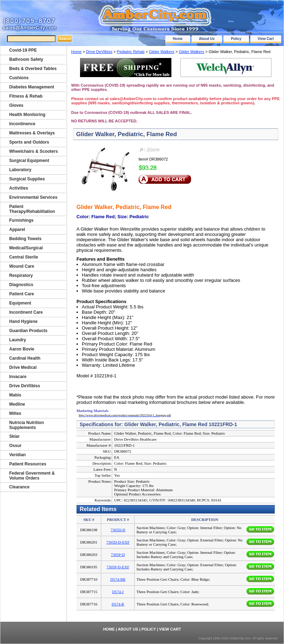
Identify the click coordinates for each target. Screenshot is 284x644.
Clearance (19, 487)
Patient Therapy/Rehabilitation (32, 209)
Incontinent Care (26, 312)
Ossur (15, 446)
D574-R (118, 604)
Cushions (19, 78)
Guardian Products (28, 331)
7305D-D (118, 530)
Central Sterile (24, 257)
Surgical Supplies (27, 179)
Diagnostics (21, 285)
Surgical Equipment (29, 161)
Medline (17, 404)
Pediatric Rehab (131, 52)
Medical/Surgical (26, 248)
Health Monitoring (27, 115)
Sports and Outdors (29, 142)
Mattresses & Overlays (32, 133)
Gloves (16, 105)
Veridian (18, 455)
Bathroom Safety (26, 59)
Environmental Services (33, 197)
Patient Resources (28, 464)
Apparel (17, 230)
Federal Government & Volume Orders (32, 476)
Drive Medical (23, 367)
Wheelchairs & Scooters (33, 151)
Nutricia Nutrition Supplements (27, 425)
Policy (236, 39)
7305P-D (118, 555)
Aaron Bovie (22, 349)
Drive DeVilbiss (99, 52)
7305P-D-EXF (118, 567)
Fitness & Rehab (26, 96)
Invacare (18, 377)
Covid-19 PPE (23, 50)
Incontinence (22, 124)
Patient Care (22, 294)
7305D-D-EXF (118, 542)
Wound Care (22, 266)
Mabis (15, 395)
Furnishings (21, 220)
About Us (207, 39)
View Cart (266, 39)
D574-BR (118, 579)
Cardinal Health (25, 358)
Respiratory (21, 275)
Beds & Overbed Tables (33, 69)
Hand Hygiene (23, 321)
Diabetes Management (32, 87)
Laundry (18, 340)
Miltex (15, 413)
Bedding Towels (25, 239)
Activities (19, 188)
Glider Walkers (162, 52)
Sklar (14, 436)
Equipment (20, 303)
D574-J (118, 592)
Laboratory (20, 170)
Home (178, 39)
